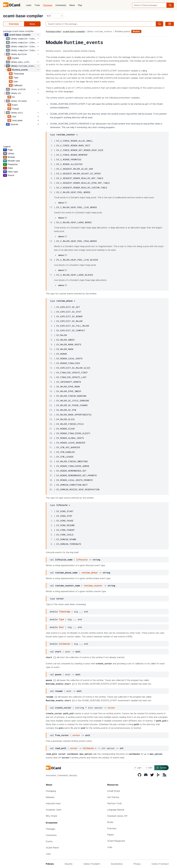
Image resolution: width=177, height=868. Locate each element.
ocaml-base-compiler (23, 16)
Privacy (137, 864)
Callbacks (18, 85)
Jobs (48, 854)
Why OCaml (51, 816)
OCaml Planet (52, 848)
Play (80, 5)
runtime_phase (89, 573)
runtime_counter (93, 586)
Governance (117, 864)
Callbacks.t (90, 748)
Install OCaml (114, 791)
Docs (32, 24)
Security (69, 864)
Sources (14, 124)
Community (61, 5)
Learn (29, 5)
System (162, 768)
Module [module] (136, 31)
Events (49, 841)
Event (15, 105)
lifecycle (82, 560)
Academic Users (54, 810)
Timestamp (19, 74)
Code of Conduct (160, 864)
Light (138, 768)
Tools (37, 5)
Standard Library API (117, 816)
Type (16, 78)
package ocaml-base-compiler (18, 31)
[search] (170, 5)
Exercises (112, 828)
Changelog (51, 791)
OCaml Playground (116, 841)
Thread (15, 109)
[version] (55, 16)
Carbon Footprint (92, 864)
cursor (111, 708)
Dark (149, 768)
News (72, 5)
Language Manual (116, 810)
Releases (50, 797)
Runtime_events (20, 70)
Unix (14, 117)
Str (13, 97)
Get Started (113, 797)
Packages (48, 5)
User (16, 81)
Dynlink (15, 58)
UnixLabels (17, 120)
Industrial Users (53, 803)
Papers (111, 835)
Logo (110, 847)
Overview (14, 24)
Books (110, 822)
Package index (53, 31)
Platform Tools (114, 803)
